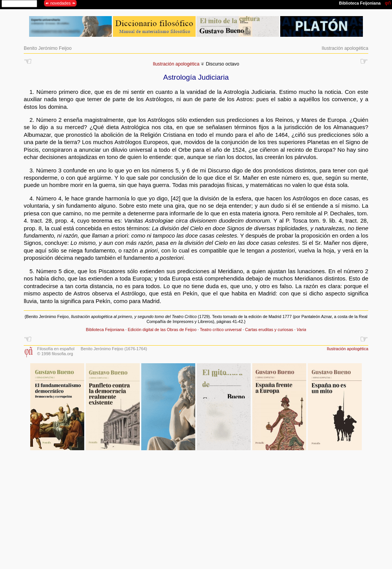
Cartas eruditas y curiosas (269, 330)
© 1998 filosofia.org (55, 354)
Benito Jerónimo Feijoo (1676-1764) (114, 349)
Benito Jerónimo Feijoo (48, 48)
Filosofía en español (56, 349)
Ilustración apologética (345, 48)
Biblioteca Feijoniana (105, 330)
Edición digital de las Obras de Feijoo (162, 330)
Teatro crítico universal (221, 330)
